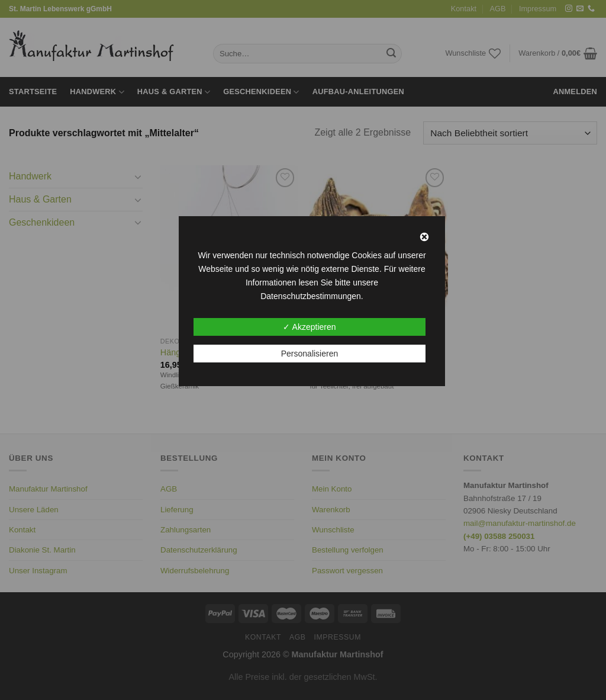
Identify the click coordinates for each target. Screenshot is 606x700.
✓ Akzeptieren (309, 327)
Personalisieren (310, 354)
